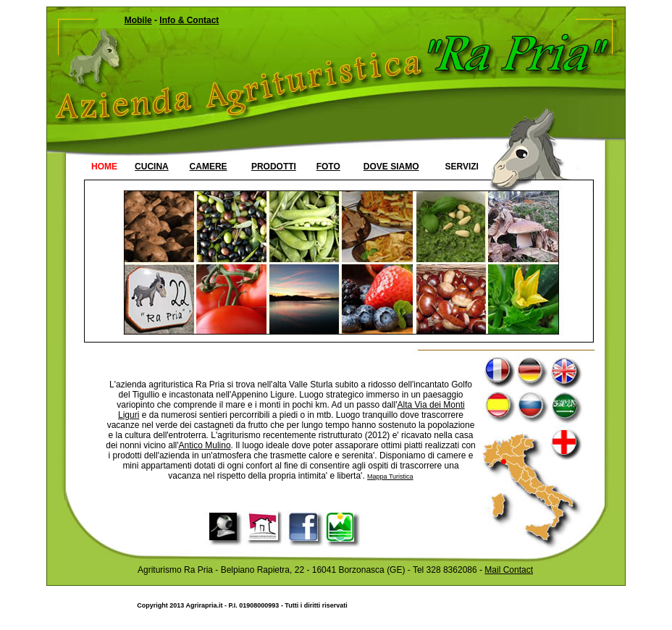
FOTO (328, 167)
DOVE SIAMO (391, 167)
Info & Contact (189, 20)
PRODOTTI (274, 167)
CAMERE (209, 167)
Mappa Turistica (390, 476)
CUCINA (152, 167)
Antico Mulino (205, 445)
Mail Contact (509, 570)
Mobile (138, 20)
